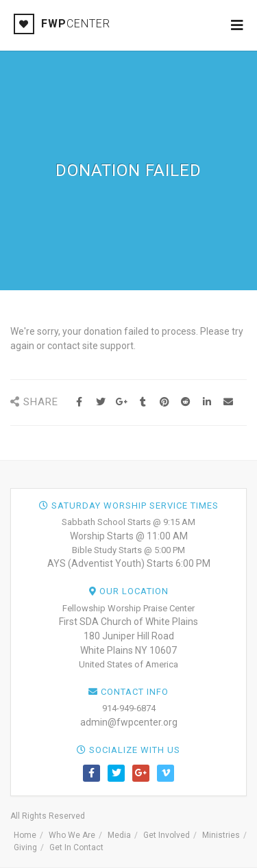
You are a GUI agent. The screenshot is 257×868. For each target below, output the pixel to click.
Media (119, 835)
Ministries (221, 835)
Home (25, 835)
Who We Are (72, 835)
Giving (25, 847)
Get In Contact (76, 847)
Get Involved (167, 835)
